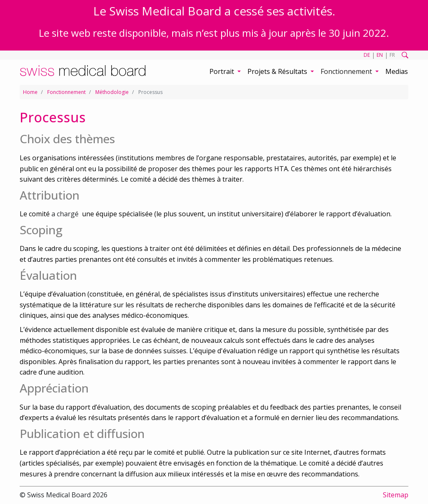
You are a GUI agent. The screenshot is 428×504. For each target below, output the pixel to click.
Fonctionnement (66, 92)
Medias (397, 71)
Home (30, 92)
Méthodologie (112, 92)
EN (380, 55)
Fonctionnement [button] (347, 71)
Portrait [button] (223, 71)
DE (367, 55)
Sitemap (396, 495)
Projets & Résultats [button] (278, 71)
